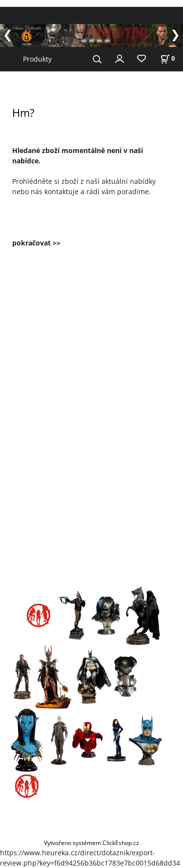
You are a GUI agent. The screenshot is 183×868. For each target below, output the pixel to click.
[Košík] (167, 58)
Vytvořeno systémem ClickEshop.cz (91, 843)
